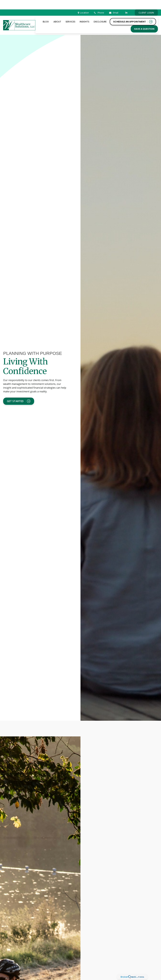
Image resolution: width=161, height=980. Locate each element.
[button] (46, 12)
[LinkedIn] (126, 3)
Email (114, 3)
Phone (99, 3)
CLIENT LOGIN (146, 3)
